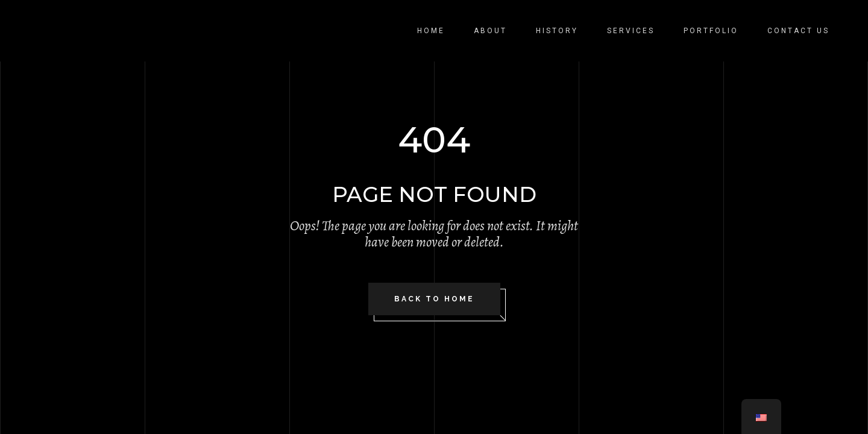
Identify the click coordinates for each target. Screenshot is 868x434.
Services (631, 31)
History (557, 31)
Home (431, 31)
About (490, 31)
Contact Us (798, 31)
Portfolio (711, 31)
